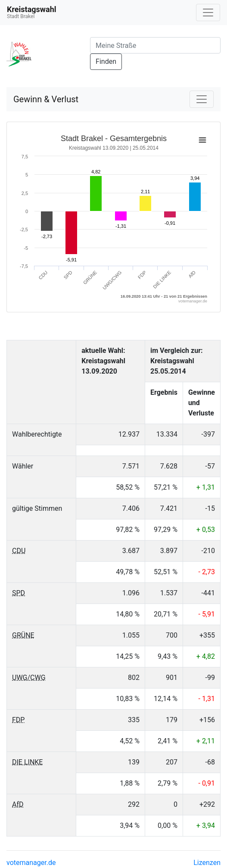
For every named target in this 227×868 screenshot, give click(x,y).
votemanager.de (31, 863)
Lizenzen (207, 863)
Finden (106, 61)
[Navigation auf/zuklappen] (208, 13)
